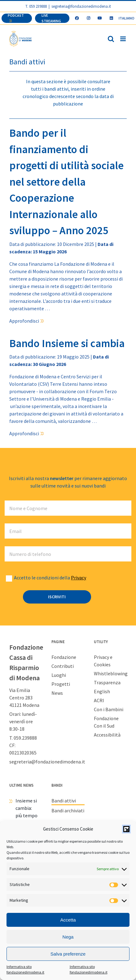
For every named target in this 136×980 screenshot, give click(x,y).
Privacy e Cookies (103, 661)
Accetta (68, 920)
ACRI (99, 700)
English (102, 691)
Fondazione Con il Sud (106, 722)
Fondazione (64, 657)
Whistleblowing (110, 673)
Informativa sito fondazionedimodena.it (25, 969)
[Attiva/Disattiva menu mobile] (123, 39)
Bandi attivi (64, 801)
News (57, 693)
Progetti (61, 684)
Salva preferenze (68, 954)
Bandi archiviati (68, 810)
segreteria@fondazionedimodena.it (81, 6)
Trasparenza (107, 682)
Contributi (63, 666)
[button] (126, 829)
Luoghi (59, 675)
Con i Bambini (109, 709)
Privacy (79, 578)
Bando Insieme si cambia (67, 343)
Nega (68, 937)
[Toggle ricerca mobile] (111, 39)
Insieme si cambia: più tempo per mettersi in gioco (26, 819)
